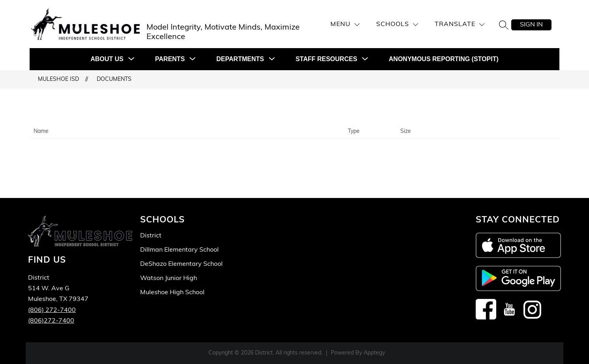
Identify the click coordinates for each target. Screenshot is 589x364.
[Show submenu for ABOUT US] (107, 59)
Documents (114, 79)
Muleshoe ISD (58, 79)
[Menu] (345, 25)
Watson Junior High (169, 278)
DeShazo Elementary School (181, 264)
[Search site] (504, 25)
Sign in (531, 25)
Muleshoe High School (172, 293)
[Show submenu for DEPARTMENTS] (240, 59)
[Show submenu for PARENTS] (170, 59)
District (151, 236)
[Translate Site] (460, 25)
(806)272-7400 (51, 321)
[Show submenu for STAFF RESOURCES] (326, 59)
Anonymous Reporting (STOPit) (444, 59)
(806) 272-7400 (52, 310)
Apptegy (374, 353)
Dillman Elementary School (179, 250)
